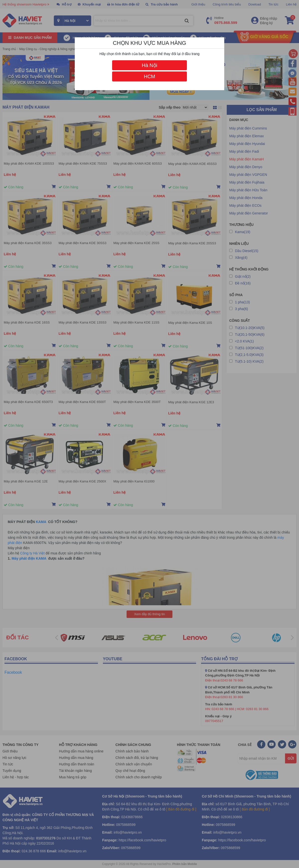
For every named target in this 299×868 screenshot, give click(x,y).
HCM (149, 76)
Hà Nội (149, 65)
